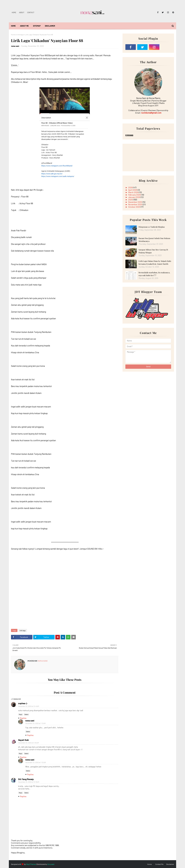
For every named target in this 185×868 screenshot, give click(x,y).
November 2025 (135, 204)
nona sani (15, 46)
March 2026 (134, 192)
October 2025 (134, 207)
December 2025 (135, 202)
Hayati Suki (24, 740)
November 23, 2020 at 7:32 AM (36, 762)
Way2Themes (31, 864)
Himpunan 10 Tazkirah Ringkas (152, 227)
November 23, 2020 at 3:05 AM (29, 743)
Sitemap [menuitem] (37, 26)
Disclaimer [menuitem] (50, 26)
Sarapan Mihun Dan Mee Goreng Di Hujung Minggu (153, 251)
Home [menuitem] (13, 26)
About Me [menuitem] (24, 26)
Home (14, 12)
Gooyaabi (51, 864)
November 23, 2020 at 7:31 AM (36, 723)
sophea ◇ (23, 703)
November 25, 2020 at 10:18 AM (29, 782)
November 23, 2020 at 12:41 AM (29, 706)
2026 (131, 187)
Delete (26, 714)
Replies (23, 718)
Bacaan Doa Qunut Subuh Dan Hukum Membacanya (154, 240)
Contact (31, 12)
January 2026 (134, 197)
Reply (21, 714)
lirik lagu (20, 35)
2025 (131, 200)
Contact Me (159, 864)
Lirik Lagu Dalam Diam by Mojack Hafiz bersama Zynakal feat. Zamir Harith (155, 262)
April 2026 (133, 190)
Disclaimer (170, 864)
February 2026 (135, 195)
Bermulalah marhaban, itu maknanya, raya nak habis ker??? (154, 274)
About (22, 12)
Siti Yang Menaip (26, 779)
